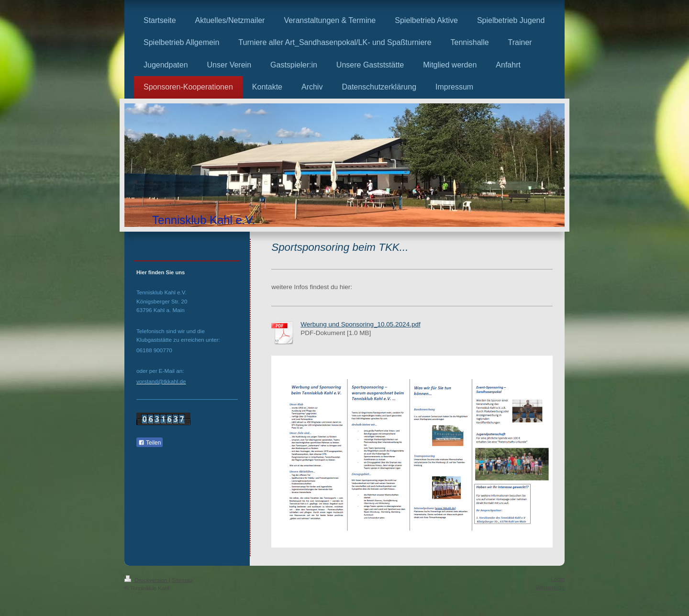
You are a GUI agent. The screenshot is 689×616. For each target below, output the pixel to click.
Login (558, 579)
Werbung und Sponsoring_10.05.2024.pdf (360, 324)
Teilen (150, 443)
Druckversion (147, 580)
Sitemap (182, 580)
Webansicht (550, 587)
